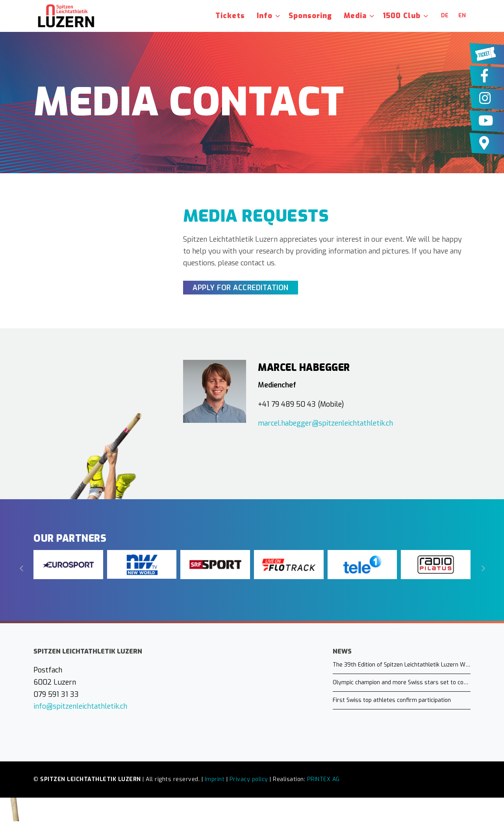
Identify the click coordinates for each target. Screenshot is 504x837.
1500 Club (402, 16)
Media (355, 16)
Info (265, 16)
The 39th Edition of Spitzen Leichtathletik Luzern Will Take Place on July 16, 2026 (402, 665)
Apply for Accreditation (241, 288)
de (445, 16)
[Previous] (22, 568)
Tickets (230, 16)
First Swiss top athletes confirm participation (392, 700)
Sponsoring (310, 16)
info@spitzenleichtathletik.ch (80, 706)
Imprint (215, 779)
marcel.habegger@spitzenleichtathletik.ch (325, 423)
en (462, 16)
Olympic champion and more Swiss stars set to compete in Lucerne (402, 682)
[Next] (482, 568)
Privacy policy (249, 779)
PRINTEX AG (323, 779)
